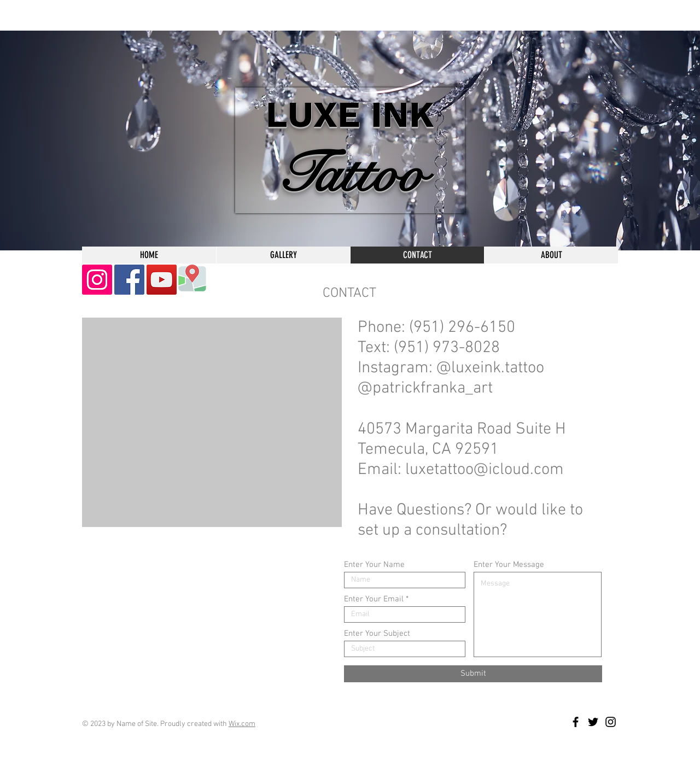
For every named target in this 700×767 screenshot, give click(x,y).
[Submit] (473, 674)
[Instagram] (97, 280)
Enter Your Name (374, 565)
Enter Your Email (374, 599)
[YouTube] (162, 280)
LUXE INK (350, 115)
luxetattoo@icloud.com (485, 470)
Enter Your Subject (377, 634)
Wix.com (242, 724)
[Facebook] (129, 280)
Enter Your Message (509, 565)
